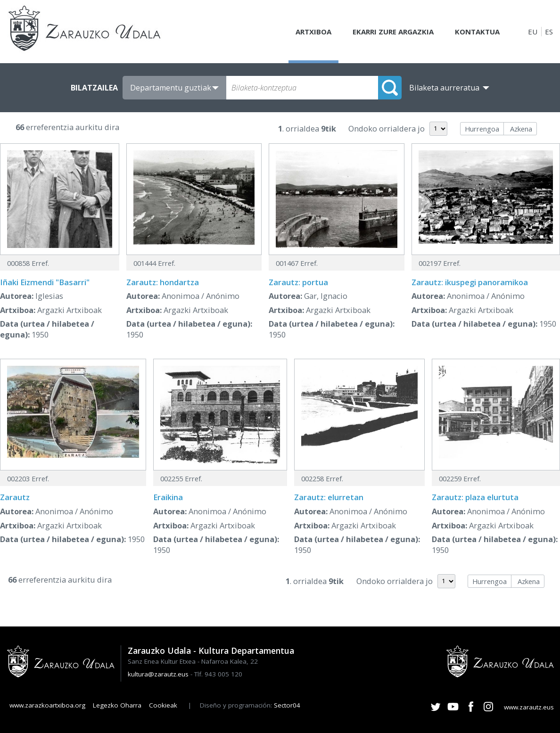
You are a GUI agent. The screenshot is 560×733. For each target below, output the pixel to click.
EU (533, 32)
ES (549, 32)
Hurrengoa (482, 129)
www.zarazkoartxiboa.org (47, 705)
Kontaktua (477, 32)
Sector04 (287, 705)
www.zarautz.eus (529, 707)
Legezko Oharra (117, 705)
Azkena (521, 129)
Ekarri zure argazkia (393, 32)
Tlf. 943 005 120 (218, 674)
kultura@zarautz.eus (158, 674)
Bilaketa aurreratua (444, 88)
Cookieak (163, 705)
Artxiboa (313, 32)
